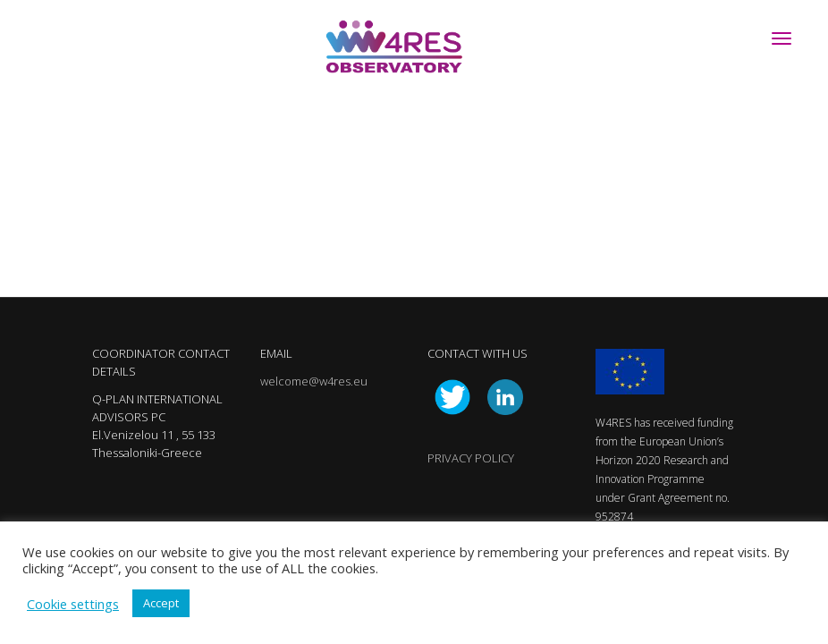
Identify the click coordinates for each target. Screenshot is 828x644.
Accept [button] (161, 603)
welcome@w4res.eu (314, 381)
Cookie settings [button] (73, 604)
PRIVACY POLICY (471, 458)
